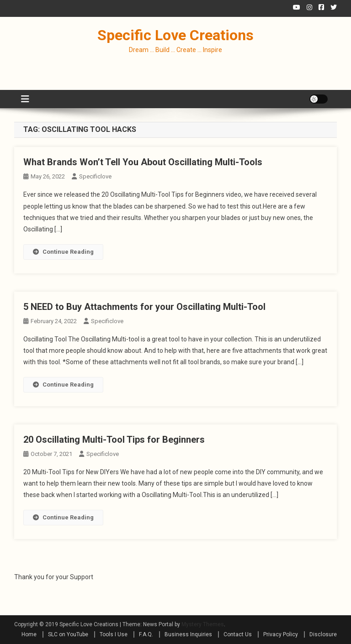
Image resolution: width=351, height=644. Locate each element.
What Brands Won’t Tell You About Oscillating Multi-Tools (143, 162)
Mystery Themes (203, 624)
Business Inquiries (188, 634)
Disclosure (323, 634)
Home (29, 634)
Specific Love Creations (175, 35)
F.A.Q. (146, 634)
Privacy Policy (281, 634)
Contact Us (238, 634)
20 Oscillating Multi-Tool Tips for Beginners (114, 440)
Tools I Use (114, 634)
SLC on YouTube (68, 634)
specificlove (95, 176)
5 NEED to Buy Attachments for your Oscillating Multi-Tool (144, 307)
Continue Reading (63, 252)
